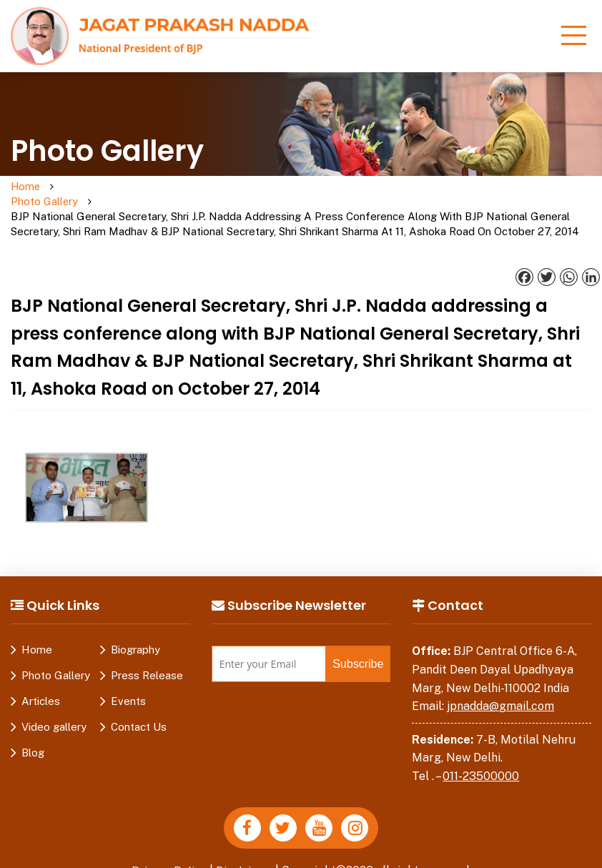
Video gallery (54, 712)
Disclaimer (245, 856)
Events (128, 687)
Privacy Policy (169, 856)
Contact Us (139, 712)
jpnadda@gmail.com (500, 692)
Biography (135, 635)
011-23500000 (481, 762)
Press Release (147, 661)
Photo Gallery (81, 194)
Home (26, 187)
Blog (33, 738)
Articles (41, 687)
